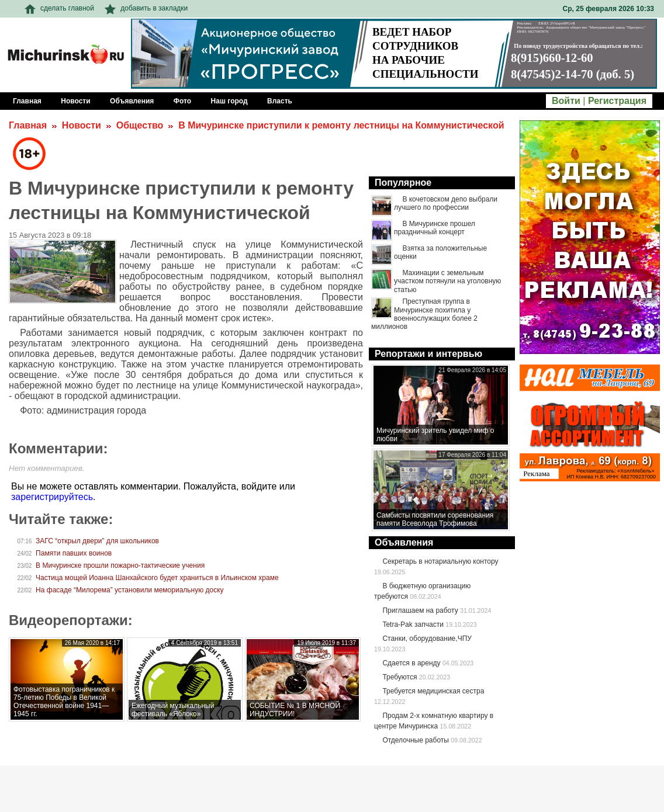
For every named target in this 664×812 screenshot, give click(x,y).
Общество (140, 125)
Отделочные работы (416, 740)
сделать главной (59, 8)
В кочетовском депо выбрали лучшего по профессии (446, 203)
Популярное (403, 183)
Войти (566, 101)
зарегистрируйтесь (52, 497)
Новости (82, 125)
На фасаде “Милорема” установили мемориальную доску (130, 590)
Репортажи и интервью (428, 354)
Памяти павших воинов (74, 553)
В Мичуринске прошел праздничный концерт (435, 228)
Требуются (400, 677)
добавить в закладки (146, 8)
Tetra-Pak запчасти (413, 624)
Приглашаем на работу (420, 610)
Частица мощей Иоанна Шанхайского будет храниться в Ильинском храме (157, 578)
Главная (28, 125)
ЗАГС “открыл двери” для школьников (97, 541)
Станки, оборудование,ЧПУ (427, 639)
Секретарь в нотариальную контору (440, 561)
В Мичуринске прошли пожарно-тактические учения (120, 565)
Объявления (404, 542)
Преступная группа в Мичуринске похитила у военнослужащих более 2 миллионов (424, 314)
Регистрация (617, 101)
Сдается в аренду (411, 663)
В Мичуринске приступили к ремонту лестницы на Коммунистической (341, 125)
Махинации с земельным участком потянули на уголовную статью (447, 281)
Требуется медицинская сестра (433, 691)
